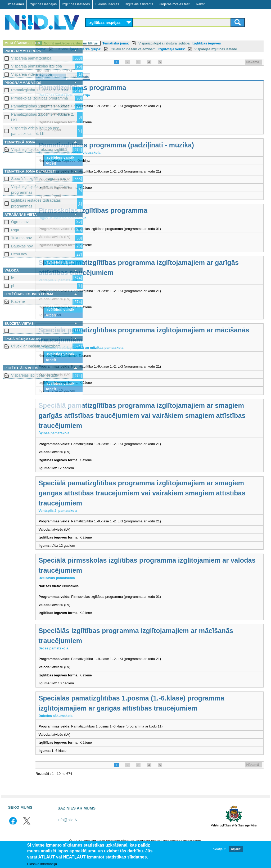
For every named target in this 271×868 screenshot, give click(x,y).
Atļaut (236, 849)
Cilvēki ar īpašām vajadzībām (36, 346)
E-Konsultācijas (107, 4)
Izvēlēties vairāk (60, 157)
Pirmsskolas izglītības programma (40, 98)
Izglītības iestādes (76, 4)
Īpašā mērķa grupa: (150, 49)
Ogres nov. (20, 222)
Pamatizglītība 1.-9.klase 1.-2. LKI (40, 90)
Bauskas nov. (22, 246)
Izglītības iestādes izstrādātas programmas (36, 203)
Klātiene (18, 301)
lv (12, 278)
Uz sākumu (15, 4)
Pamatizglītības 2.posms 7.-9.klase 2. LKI (43, 117)
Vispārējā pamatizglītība (31, 58)
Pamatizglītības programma (134, 93)
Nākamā (253, 68)
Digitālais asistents (139, 4)
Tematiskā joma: (167, 43)
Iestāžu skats (130, 82)
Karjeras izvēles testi (175, 4)
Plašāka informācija (42, 864)
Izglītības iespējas (43, 4)
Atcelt (51, 163)
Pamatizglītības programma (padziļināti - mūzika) (168, 151)
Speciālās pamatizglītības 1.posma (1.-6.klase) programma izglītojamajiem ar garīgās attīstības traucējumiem (166, 714)
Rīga (15, 230)
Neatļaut (219, 849)
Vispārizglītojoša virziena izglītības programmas (40, 189)
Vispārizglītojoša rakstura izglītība (39, 150)
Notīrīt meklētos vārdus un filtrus (122, 43)
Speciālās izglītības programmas (39, 179)
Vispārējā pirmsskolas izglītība (37, 66)
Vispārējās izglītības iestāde (35, 375)
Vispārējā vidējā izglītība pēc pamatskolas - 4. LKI (35, 131)
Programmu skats (102, 82)
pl (13, 286)
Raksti (201, 4)
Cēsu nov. (19, 254)
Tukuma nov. (22, 238)
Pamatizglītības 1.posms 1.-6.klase (40, 106)
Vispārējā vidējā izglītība (31, 74)
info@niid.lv (67, 836)
